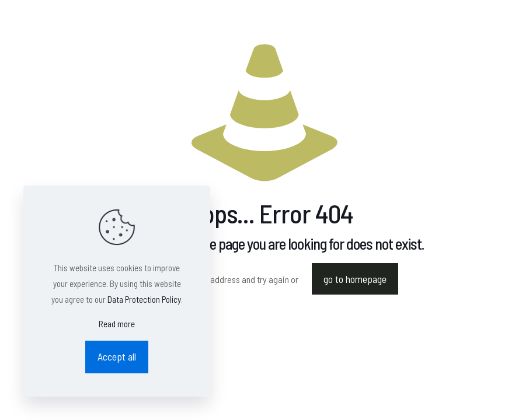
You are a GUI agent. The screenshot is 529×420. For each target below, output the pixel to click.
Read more (117, 324)
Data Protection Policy (144, 299)
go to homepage (355, 279)
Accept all (117, 356)
